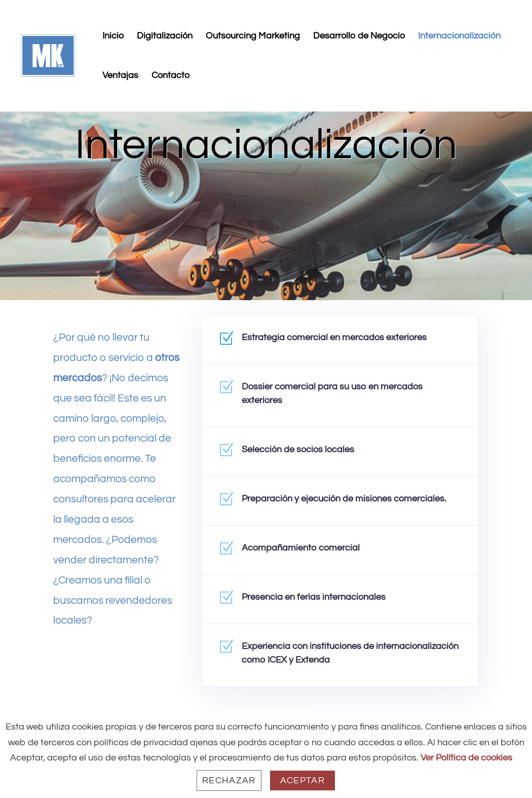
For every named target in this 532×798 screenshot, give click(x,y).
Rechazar (229, 781)
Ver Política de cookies (466, 758)
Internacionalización (459, 37)
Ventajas (120, 76)
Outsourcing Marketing (253, 37)
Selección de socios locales (306, 455)
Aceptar (302, 781)
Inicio (113, 37)
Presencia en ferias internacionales (319, 600)
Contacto (170, 76)
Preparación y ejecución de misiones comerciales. (344, 503)
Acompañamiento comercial (308, 552)
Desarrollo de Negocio (359, 37)
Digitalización (165, 37)
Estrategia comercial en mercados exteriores (335, 342)
